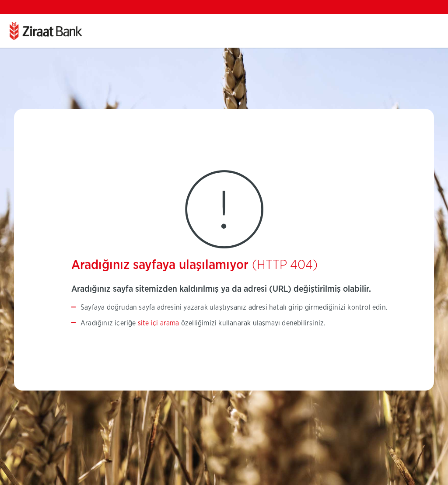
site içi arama (159, 323)
